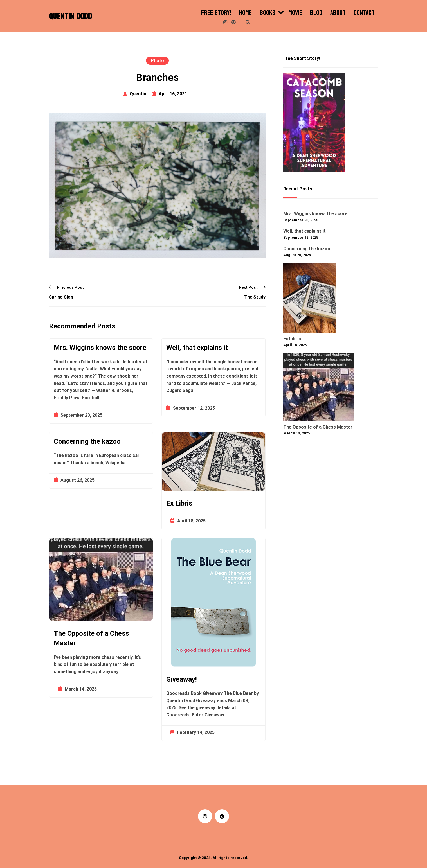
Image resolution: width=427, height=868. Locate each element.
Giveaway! (182, 679)
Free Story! (216, 13)
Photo (157, 61)
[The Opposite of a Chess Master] (318, 388)
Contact (364, 13)
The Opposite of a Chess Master (318, 427)
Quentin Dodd (70, 17)
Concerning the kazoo (87, 441)
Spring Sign (61, 297)
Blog (316, 13)
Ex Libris (179, 503)
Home (245, 13)
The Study (255, 297)
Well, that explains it (197, 348)
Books (268, 13)
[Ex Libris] (310, 299)
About (338, 13)
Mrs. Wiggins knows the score (100, 348)
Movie (295, 13)
